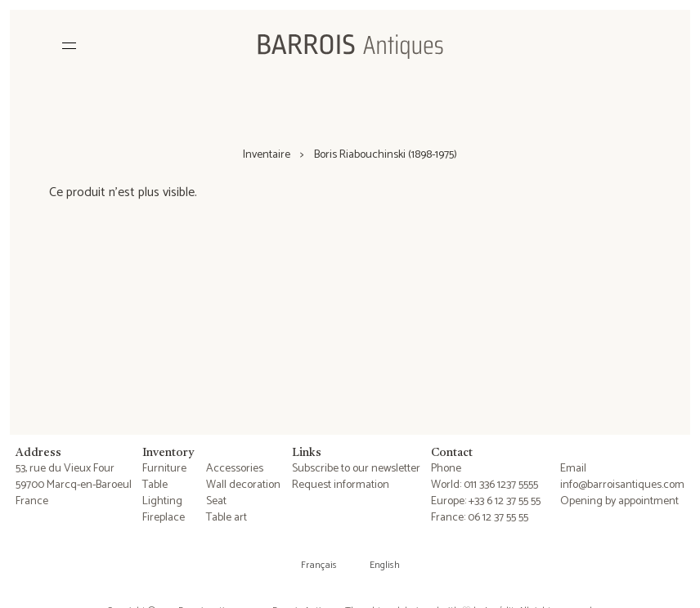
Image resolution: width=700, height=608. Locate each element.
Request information (341, 485)
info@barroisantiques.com (622, 485)
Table (155, 485)
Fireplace (164, 518)
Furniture (164, 469)
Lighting (162, 501)
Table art (227, 518)
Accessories (235, 469)
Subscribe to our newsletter (356, 469)
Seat (216, 501)
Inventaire (267, 155)
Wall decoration (243, 485)
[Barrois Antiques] (350, 46)
